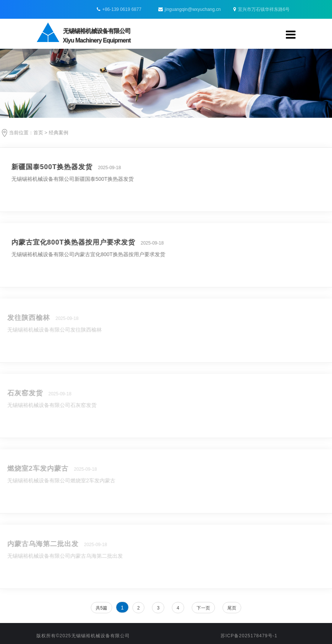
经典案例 (59, 133)
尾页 (232, 608)
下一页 (203, 608)
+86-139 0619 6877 (122, 9)
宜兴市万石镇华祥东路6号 (262, 9)
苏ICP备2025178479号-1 (249, 636)
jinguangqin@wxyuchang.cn (190, 9)
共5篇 (101, 608)
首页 (38, 133)
